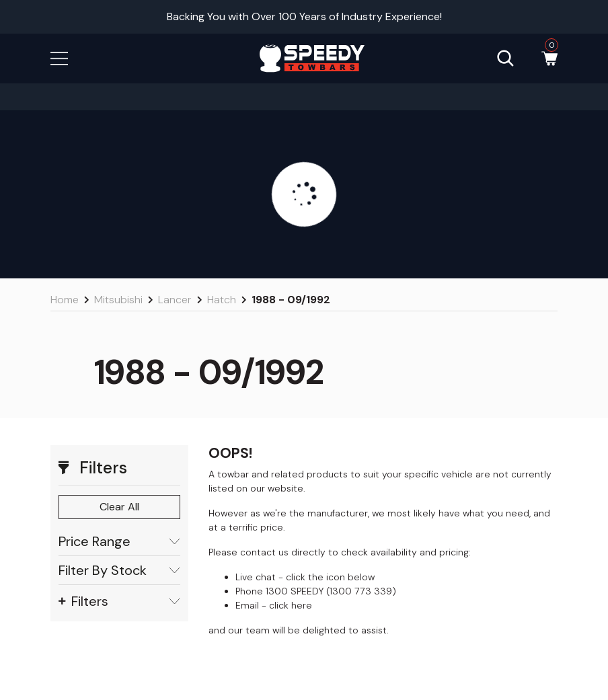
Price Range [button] (119, 542)
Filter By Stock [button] (119, 571)
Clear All (119, 507)
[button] (59, 57)
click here (291, 605)
